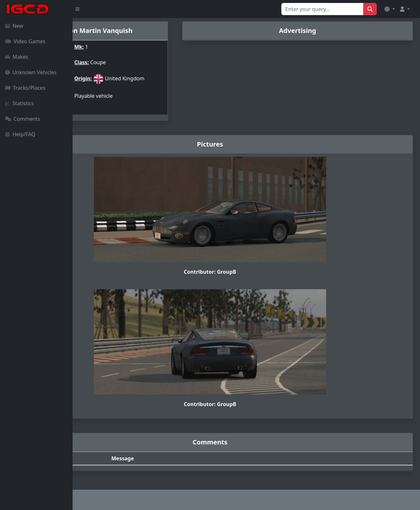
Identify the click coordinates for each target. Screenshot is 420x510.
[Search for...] (322, 9)
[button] (390, 9)
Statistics (20, 103)
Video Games (25, 41)
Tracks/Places (25, 88)
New (14, 26)
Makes (17, 57)
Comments (23, 119)
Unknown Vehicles (31, 72)
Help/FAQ (20, 134)
